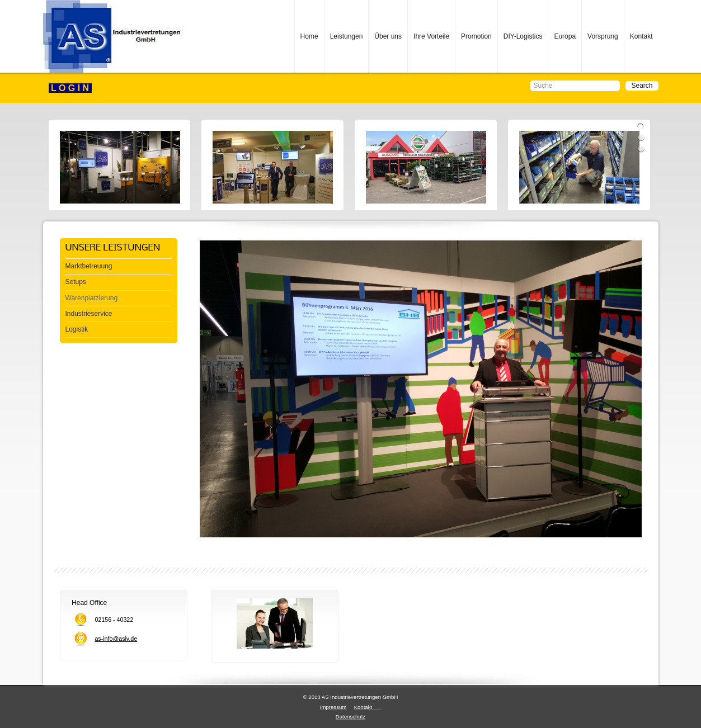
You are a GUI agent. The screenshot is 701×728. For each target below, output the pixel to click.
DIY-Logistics (523, 36)
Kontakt (641, 36)
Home (309, 36)
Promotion (476, 36)
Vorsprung (603, 36)
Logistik (77, 329)
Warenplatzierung (92, 298)
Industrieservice (89, 314)
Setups (76, 282)
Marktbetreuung (89, 266)
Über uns (388, 36)
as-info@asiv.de (116, 639)
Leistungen (347, 36)
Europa (565, 36)
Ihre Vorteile (431, 36)
